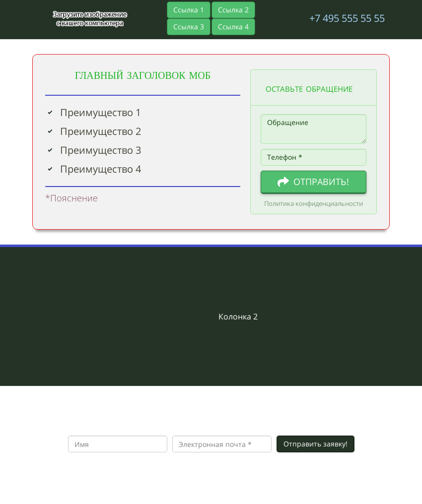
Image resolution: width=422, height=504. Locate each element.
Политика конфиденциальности (314, 203)
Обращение (314, 129)
